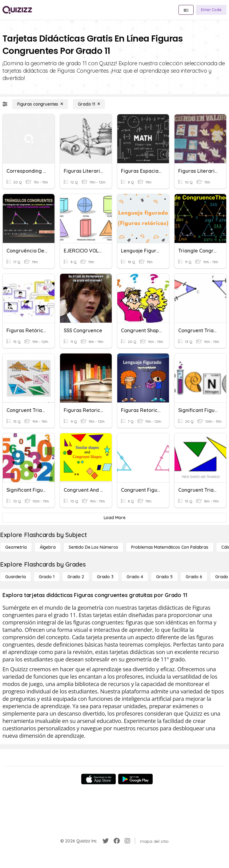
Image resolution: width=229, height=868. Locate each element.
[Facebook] (117, 841)
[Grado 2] (76, 577)
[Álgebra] (48, 547)
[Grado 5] (164, 577)
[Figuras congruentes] (40, 104)
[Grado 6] (194, 577)
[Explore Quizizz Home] (17, 10)
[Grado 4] (135, 577)
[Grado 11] (89, 104)
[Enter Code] (211, 10)
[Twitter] (106, 841)
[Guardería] (16, 577)
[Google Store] (135, 779)
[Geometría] (16, 547)
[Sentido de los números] (93, 547)
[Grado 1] (47, 577)
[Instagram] (127, 841)
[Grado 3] (105, 577)
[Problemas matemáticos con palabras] (170, 547)
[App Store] (98, 779)
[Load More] (114, 518)
